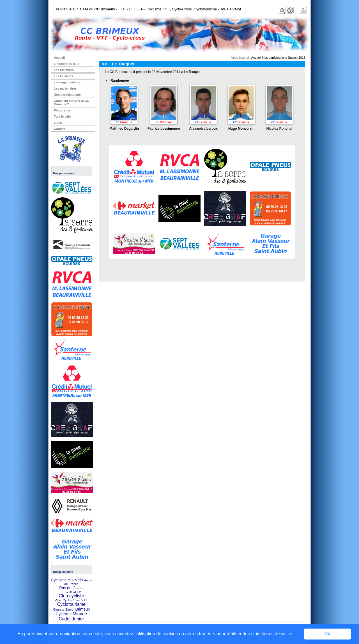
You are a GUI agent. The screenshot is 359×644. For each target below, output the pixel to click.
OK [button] (328, 634)
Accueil (59, 58)
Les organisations (67, 82)
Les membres (64, 70)
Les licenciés (64, 76)
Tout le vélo (62, 117)
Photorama (62, 110)
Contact (60, 129)
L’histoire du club (67, 64)
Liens (58, 123)
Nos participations (67, 95)
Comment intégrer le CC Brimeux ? (72, 102)
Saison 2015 (297, 58)
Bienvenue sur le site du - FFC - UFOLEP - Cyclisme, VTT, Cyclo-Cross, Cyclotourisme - (148, 9)
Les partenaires (65, 88)
